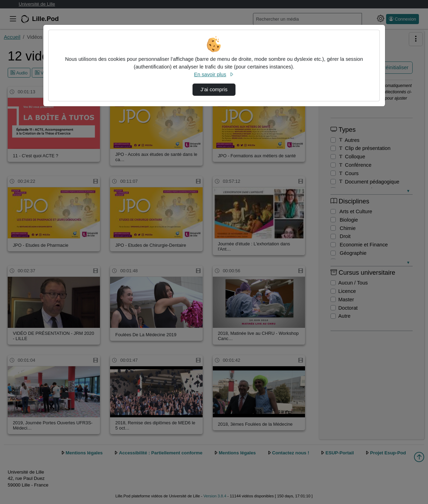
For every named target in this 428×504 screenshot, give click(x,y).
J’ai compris (214, 89)
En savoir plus (214, 74)
